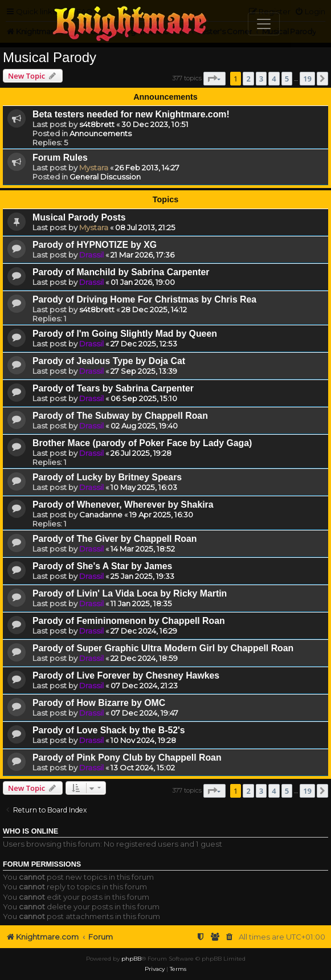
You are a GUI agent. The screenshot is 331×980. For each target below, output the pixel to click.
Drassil (91, 255)
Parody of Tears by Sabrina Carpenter (113, 388)
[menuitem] (230, 937)
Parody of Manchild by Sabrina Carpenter (121, 272)
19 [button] (307, 79)
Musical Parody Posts (79, 217)
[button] (214, 79)
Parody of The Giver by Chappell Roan (115, 539)
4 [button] (274, 79)
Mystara (94, 168)
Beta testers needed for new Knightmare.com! (131, 114)
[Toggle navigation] (264, 24)
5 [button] (287, 79)
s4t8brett (97, 124)
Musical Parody (50, 57)
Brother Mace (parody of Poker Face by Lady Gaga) (142, 443)
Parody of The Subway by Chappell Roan (120, 416)
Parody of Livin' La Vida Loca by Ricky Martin (130, 593)
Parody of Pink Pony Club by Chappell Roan (127, 758)
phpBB (131, 959)
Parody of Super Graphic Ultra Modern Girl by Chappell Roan (163, 648)
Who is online (30, 831)
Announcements (101, 133)
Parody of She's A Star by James (102, 566)
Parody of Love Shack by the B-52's (109, 730)
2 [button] (248, 79)
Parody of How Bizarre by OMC (99, 703)
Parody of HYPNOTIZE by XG (95, 245)
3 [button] (261, 79)
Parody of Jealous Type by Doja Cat (109, 361)
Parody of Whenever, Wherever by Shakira (123, 505)
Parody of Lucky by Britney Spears (107, 477)
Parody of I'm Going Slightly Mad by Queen (125, 334)
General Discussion (105, 177)
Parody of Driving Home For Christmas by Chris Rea (144, 299)
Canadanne (101, 514)
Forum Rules (60, 158)
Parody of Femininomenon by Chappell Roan (129, 621)
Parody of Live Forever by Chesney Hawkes (126, 675)
